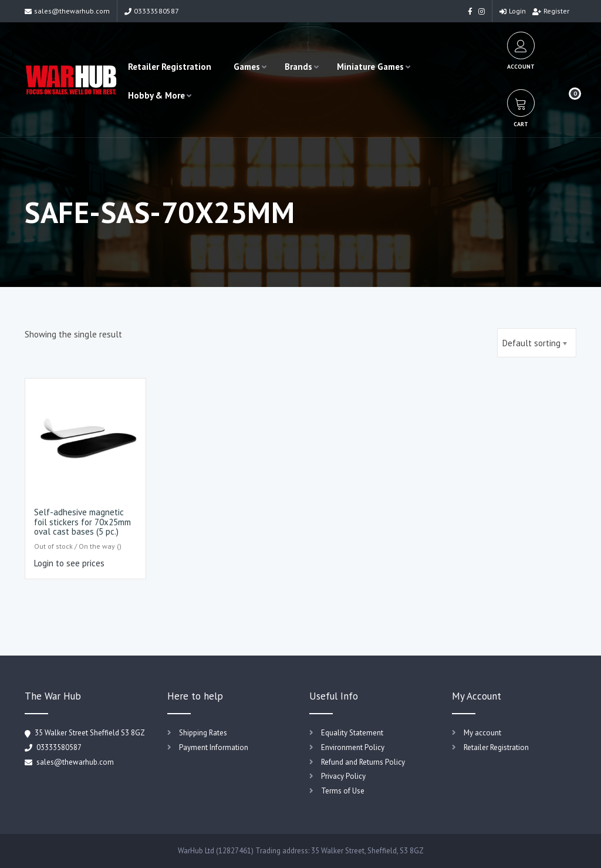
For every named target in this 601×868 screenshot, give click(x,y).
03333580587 (152, 11)
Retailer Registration (170, 67)
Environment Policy (353, 747)
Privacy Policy (343, 776)
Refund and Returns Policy (363, 762)
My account (482, 733)
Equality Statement (352, 733)
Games (247, 67)
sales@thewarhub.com (67, 11)
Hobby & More (156, 95)
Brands (298, 67)
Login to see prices (69, 563)
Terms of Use (343, 791)
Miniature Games (370, 67)
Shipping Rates (203, 733)
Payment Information (214, 747)
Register (551, 11)
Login (513, 11)
